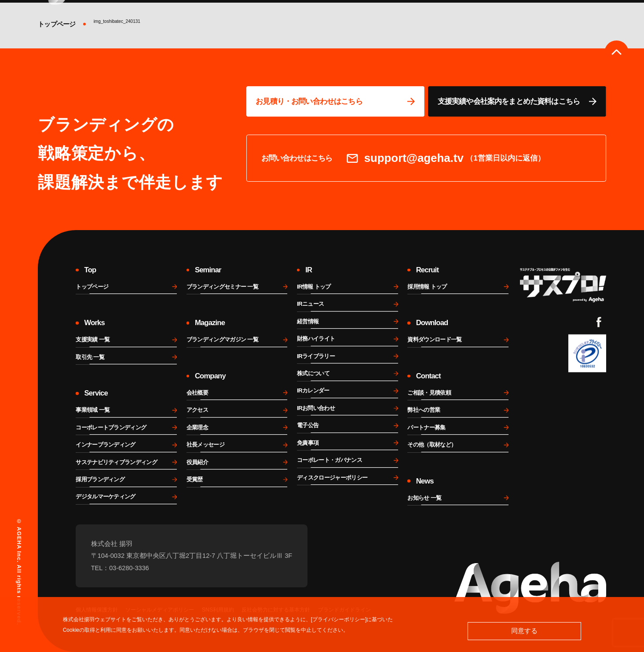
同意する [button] (524, 631)
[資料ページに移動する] (517, 101)
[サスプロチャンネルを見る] (563, 285)
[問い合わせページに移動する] (335, 101)
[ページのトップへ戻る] (617, 53)
